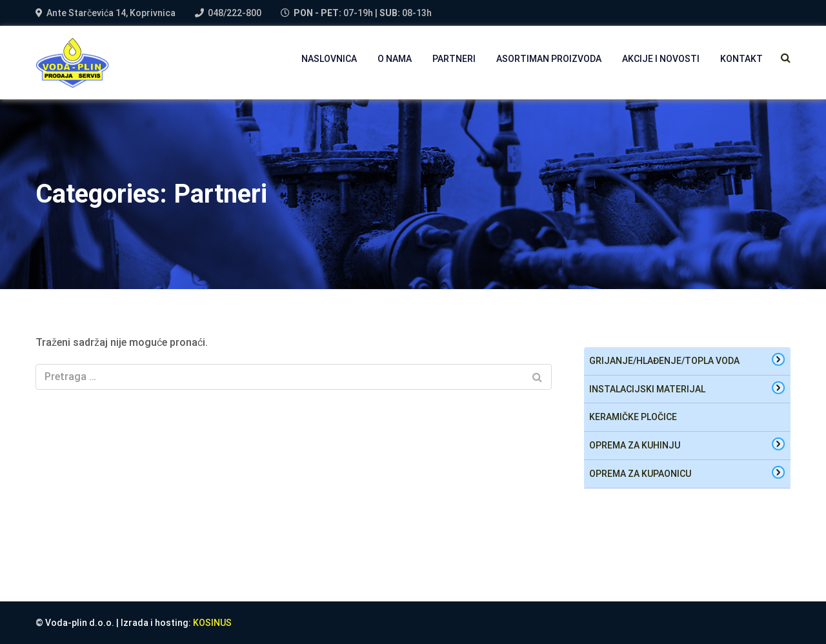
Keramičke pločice (633, 417)
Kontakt (741, 59)
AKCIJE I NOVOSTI (661, 59)
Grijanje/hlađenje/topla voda (664, 361)
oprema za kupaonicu (640, 474)
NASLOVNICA (329, 59)
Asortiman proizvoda (549, 59)
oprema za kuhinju (635, 445)
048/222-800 (235, 13)
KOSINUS (212, 623)
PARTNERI (454, 59)
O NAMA (395, 59)
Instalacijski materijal (647, 389)
